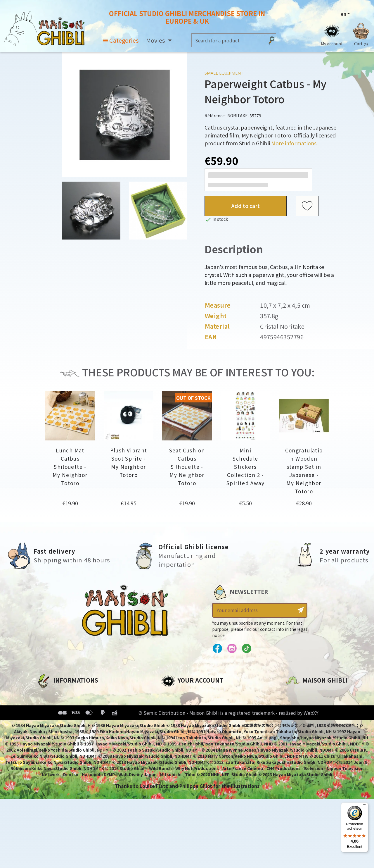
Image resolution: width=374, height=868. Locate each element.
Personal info (177, 694)
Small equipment (224, 73)
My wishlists (176, 734)
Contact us (299, 757)
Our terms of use (57, 714)
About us (47, 694)
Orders (169, 704)
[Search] (228, 40)
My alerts (172, 744)
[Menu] (365, 806)
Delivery (46, 734)
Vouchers (172, 724)
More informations (294, 143)
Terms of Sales (54, 724)
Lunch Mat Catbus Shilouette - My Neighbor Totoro (70, 467)
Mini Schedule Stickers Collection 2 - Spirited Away (245, 467)
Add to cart (246, 206)
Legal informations (60, 704)
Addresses (173, 714)
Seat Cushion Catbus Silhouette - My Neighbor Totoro (187, 467)
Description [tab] (234, 249)
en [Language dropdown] (343, 14)
